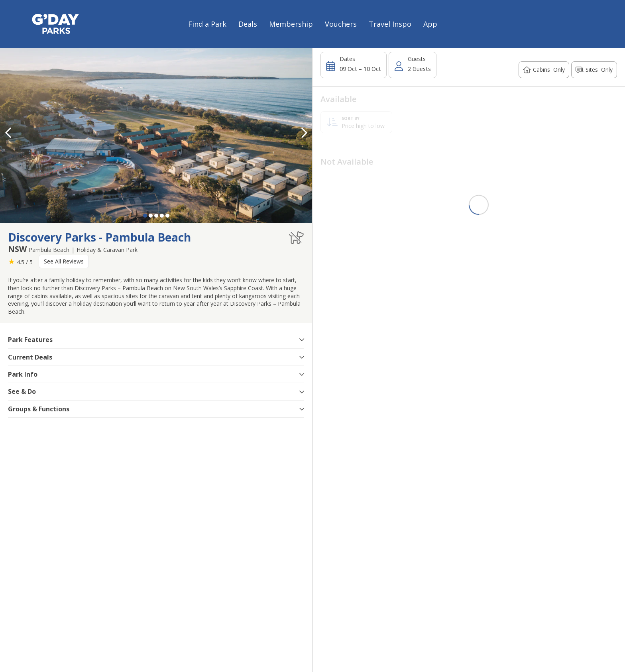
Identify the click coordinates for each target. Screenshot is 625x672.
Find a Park (207, 24)
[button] (304, 133)
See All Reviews (64, 261)
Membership (291, 24)
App (430, 24)
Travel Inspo (390, 24)
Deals (248, 24)
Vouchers (341, 24)
